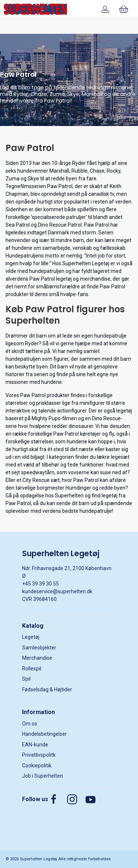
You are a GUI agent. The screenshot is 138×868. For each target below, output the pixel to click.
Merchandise (37, 658)
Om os (30, 724)
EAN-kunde (35, 745)
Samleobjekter (39, 648)
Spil (26, 679)
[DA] (35, 9)
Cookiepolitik (37, 766)
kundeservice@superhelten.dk (57, 591)
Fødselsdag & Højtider (47, 689)
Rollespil (32, 669)
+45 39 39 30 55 (40, 584)
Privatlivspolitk (39, 755)
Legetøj (31, 637)
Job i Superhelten (43, 776)
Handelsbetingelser (45, 734)
